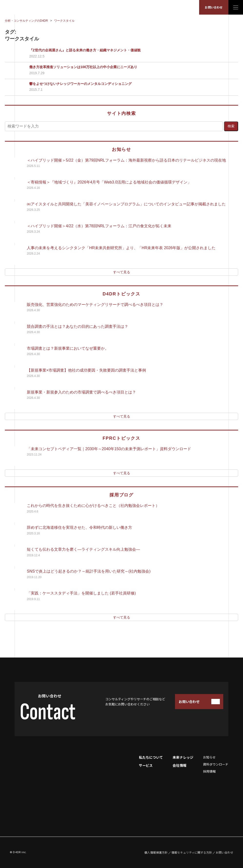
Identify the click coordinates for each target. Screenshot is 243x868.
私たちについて (151, 757)
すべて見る (122, 272)
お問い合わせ (214, 7)
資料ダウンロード (216, 764)
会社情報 (179, 765)
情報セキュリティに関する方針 (192, 852)
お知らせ (209, 757)
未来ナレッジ (183, 757)
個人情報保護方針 (156, 852)
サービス (146, 765)
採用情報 (209, 771)
